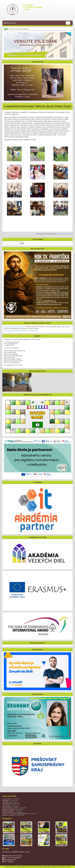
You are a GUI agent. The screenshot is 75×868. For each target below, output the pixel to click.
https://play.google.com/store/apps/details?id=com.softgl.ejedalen (21, 331)
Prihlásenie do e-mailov (65, 867)
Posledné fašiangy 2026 (13, 812)
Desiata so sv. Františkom (13, 809)
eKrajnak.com (55, 867)
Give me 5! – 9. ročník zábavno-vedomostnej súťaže (19, 814)
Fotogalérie (60, 234)
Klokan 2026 (10, 802)
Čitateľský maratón (11, 803)
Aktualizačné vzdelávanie (13, 815)
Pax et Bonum (10, 805)
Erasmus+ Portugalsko (12, 811)
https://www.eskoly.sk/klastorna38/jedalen (15, 327)
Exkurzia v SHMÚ (11, 799)
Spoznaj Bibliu (10, 800)
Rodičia (66, 234)
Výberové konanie (11, 806)
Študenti (71, 234)
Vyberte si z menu (37, 23)
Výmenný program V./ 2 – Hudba (14, 808)
